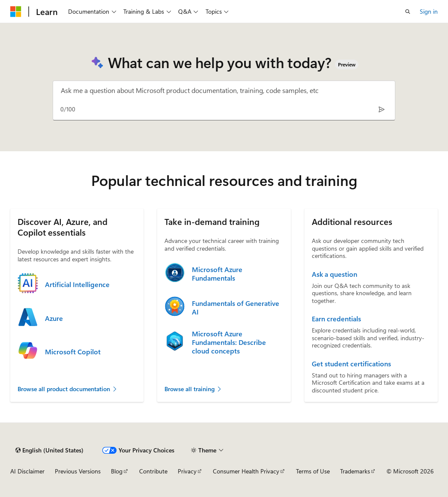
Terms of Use (313, 471)
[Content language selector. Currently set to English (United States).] (49, 450)
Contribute (153, 471)
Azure (54, 318)
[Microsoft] (16, 12)
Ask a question (335, 274)
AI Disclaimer (27, 471)
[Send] (381, 109)
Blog (117, 471)
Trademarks (355, 471)
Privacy (187, 471)
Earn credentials (336, 319)
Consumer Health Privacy (246, 471)
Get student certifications (351, 364)
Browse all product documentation (68, 389)
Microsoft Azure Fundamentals (217, 274)
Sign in (429, 11)
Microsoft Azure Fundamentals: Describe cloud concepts (229, 342)
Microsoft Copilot (73, 352)
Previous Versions (78, 471)
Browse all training (193, 389)
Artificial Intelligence (77, 284)
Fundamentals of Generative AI (236, 308)
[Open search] (408, 12)
